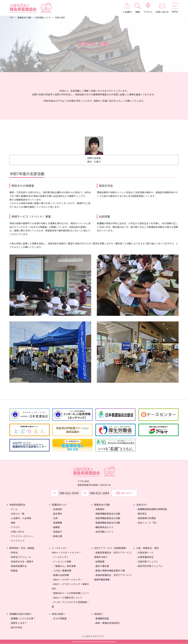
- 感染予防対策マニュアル (149, 566)
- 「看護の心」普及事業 (64, 566)
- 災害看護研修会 (145, 557)
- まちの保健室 (59, 619)
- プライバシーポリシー (21, 536)
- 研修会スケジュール (20, 557)
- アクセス (15, 527)
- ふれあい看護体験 (61, 571)
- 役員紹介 (57, 532)
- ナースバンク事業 (61, 562)
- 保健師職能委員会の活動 (107, 514)
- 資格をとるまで (18, 623)
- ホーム (14, 509)
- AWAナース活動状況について (67, 598)
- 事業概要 (57, 523)
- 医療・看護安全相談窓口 (107, 623)
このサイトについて (94, 636)
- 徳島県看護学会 (18, 566)
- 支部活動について (104, 532)
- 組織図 (56, 527)
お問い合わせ (162, 8)
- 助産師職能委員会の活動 (107, 518)
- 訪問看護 (99, 562)
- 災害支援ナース (145, 553)
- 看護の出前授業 (60, 575)
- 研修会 (14, 553)
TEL (54, 493)
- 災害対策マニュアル (147, 562)
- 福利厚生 (141, 514)
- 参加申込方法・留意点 (21, 562)
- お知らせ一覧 (17, 514)
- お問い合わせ (17, 532)
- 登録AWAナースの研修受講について (70, 593)
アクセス (148, 8)
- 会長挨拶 (57, 509)
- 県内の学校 (16, 628)
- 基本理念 (57, 514)
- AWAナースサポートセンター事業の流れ (70, 586)
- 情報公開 (57, 536)
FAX (85, 493)
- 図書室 (14, 571)
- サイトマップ (17, 541)
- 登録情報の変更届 (146, 518)
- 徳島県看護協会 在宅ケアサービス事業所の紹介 (113, 555)
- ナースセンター (60, 557)
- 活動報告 (99, 509)
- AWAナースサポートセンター (67, 580)
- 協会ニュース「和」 (147, 523)
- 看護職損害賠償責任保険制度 (152, 509)
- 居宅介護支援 (101, 566)
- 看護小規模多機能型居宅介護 (109, 571)
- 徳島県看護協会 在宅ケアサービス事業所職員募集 (113, 577)
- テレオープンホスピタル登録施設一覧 (70, 604)
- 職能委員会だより (104, 527)
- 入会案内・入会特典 (20, 518)
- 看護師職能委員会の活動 (107, 523)
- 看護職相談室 (101, 619)
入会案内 (127, 8)
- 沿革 (55, 518)
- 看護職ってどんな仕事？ (22, 619)
